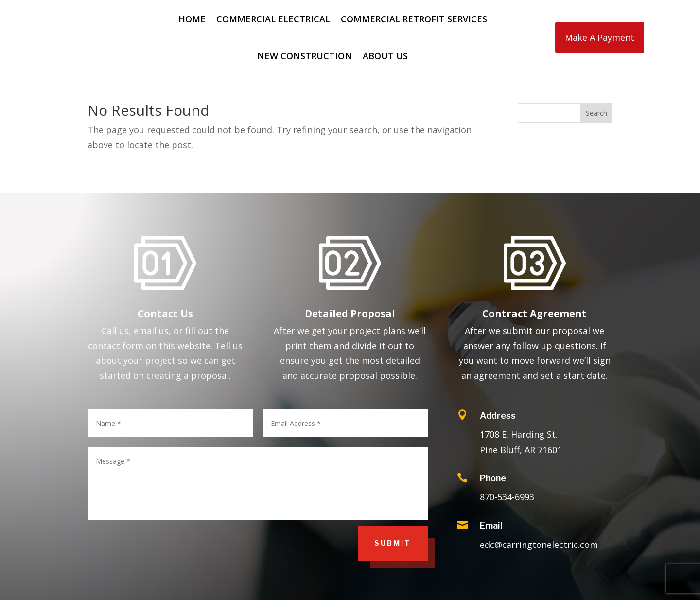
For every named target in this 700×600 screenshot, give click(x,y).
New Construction (305, 56)
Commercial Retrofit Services (414, 19)
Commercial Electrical (273, 19)
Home (192, 19)
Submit (393, 543)
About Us (385, 56)
